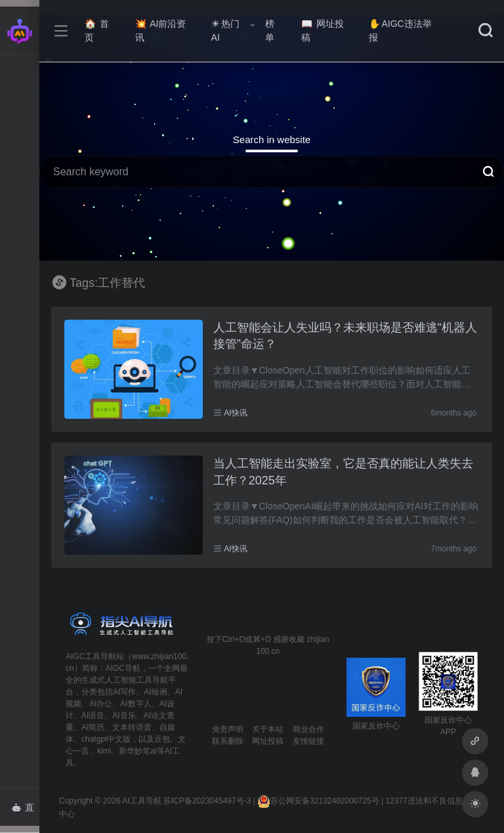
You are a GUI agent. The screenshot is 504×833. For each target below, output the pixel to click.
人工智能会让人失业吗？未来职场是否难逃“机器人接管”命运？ (345, 336)
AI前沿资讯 (160, 31)
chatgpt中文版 (106, 739)
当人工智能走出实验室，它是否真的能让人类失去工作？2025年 (343, 472)
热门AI (225, 31)
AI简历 (93, 727)
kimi (104, 751)
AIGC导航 (123, 668)
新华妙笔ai (137, 751)
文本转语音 (132, 727)
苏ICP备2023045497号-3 (207, 801)
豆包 (162, 739)
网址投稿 (323, 31)
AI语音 (93, 716)
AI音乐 (124, 716)
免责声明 (228, 729)
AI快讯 (235, 413)
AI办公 (101, 704)
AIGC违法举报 (400, 31)
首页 (97, 31)
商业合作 (308, 729)
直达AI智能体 (25, 811)
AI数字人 (136, 704)
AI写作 (124, 692)
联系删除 (228, 741)
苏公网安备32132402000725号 (318, 801)
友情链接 (308, 741)
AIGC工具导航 (91, 656)
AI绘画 (155, 692)
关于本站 (268, 729)
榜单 (270, 31)
